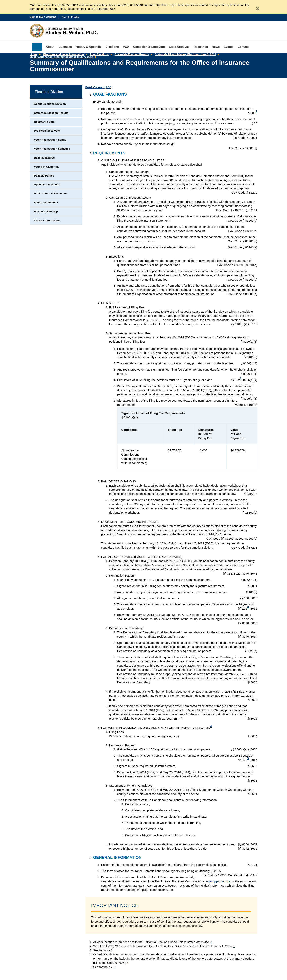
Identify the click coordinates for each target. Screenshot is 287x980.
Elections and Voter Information (63, 54)
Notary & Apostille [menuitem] (89, 47)
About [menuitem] (50, 47)
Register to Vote (44, 122)
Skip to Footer (70, 17)
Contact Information (47, 220)
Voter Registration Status (50, 140)
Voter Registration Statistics (52, 149)
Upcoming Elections (47, 185)
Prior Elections (99, 54)
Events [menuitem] (229, 47)
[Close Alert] (256, 7)
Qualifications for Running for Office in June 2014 (62, 57)
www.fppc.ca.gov (218, 881)
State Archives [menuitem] (179, 47)
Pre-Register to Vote (47, 131)
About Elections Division (50, 104)
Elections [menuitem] (112, 47)
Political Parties (44, 176)
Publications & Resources (51, 194)
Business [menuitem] (65, 47)
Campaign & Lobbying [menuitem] (149, 47)
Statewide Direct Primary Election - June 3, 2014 (186, 54)
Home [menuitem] (37, 47)
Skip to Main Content (43, 17)
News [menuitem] (216, 47)
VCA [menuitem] (126, 47)
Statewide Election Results (132, 54)
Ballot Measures (44, 158)
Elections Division (49, 92)
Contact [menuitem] (243, 47)
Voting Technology (46, 203)
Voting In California (46, 167)
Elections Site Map (46, 211)
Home (34, 54)
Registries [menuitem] (201, 47)
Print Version (99, 87)
